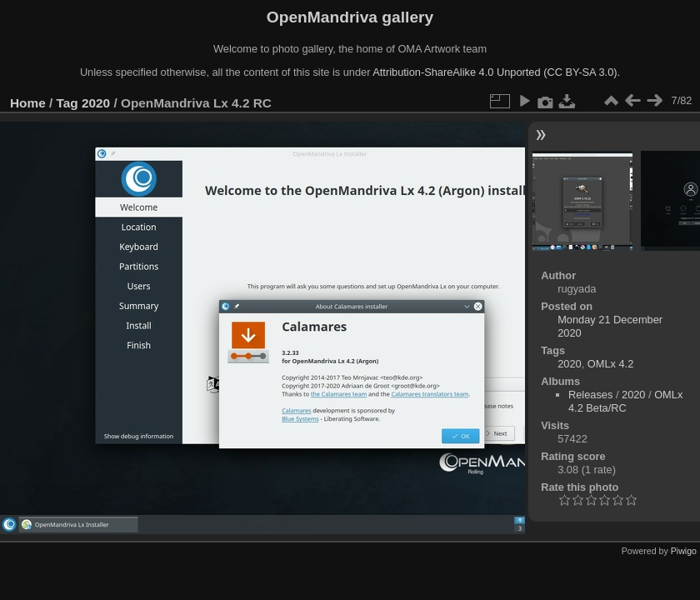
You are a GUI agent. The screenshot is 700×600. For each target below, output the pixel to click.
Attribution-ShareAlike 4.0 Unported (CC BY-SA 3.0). (496, 72)
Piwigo (684, 551)
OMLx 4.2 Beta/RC (625, 401)
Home (28, 103)
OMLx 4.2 (610, 364)
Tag (67, 103)
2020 (96, 103)
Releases (590, 395)
